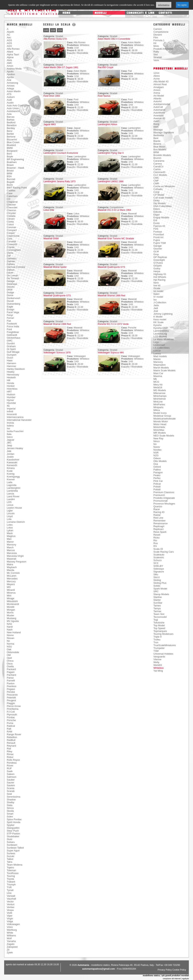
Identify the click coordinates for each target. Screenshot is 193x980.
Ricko (157, 538)
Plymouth (12, 715)
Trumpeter (159, 648)
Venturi (11, 904)
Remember (159, 521)
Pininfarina (13, 709)
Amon (10, 66)
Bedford (11, 122)
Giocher (158, 249)
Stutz (10, 839)
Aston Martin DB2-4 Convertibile (114, 39)
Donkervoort (13, 298)
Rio (155, 540)
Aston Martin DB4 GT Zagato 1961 (61, 67)
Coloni (10, 224)
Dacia (10, 253)
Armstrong (12, 83)
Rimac (10, 754)
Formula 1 (159, 40)
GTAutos (158, 263)
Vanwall (11, 896)
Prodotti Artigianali (163, 49)
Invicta (10, 423)
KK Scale (158, 322)
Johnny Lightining (163, 314)
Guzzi (10, 358)
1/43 (46, 30)
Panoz (10, 678)
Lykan (10, 530)
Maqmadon (160, 365)
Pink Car (158, 481)
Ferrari (10, 318)
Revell (157, 535)
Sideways (159, 569)
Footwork (12, 324)
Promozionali (160, 501)
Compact (12, 230)
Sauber (11, 780)
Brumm (157, 158)
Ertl (155, 220)
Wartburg (12, 930)
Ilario (156, 283)
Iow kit (157, 285)
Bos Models (160, 149)
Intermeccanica (15, 417)
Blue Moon (159, 147)
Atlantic (157, 98)
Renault (11, 743)
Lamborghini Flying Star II (111, 153)
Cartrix (157, 169)
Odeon (157, 458)
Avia (9, 114)
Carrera (158, 164)
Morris (10, 613)
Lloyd (10, 516)
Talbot (10, 859)
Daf (9, 256)
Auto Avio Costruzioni (18, 105)
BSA (9, 176)
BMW (10, 148)
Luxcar (157, 351)
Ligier (10, 511)
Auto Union (13, 108)
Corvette (11, 241)
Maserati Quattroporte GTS (111, 267)
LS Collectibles (162, 348)
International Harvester (19, 420)
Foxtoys (158, 232)
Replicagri (159, 526)
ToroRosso (13, 873)
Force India (13, 326)
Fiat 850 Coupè (106, 67)
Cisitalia (11, 216)
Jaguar (11, 440)
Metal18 (158, 387)
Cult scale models (163, 198)
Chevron (11, 210)
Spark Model (160, 589)
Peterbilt (11, 698)
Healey (11, 372)
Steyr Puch (13, 831)
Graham (11, 346)
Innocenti (12, 414)
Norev (157, 447)
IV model (158, 297)
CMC (156, 178)
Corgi (156, 192)
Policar (157, 484)
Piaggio (11, 703)
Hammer (11, 366)
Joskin (10, 457)
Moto (156, 46)
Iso (8, 428)
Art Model (159, 96)
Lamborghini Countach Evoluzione (61, 153)
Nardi (10, 627)
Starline (158, 597)
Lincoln (11, 513)
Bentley (11, 128)
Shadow (11, 800)
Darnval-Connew (16, 267)
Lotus (10, 528)
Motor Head (160, 424)
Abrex (157, 76)
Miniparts (158, 407)
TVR (9, 887)
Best (156, 138)
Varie (156, 60)
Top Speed (159, 628)
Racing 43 (159, 512)
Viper (10, 916)
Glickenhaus (14, 338)
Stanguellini (13, 828)
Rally (156, 52)
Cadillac (11, 190)
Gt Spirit (11, 349)
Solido (157, 586)
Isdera (10, 426)
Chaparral (12, 202)
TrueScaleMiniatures (165, 645)
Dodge (10, 292)
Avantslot (158, 115)
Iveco (10, 437)
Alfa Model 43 (161, 81)
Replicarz (159, 529)
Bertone (11, 137)
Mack (10, 533)
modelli (101, 13)
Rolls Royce (13, 760)
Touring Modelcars (163, 634)
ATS (9, 94)
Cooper (11, 233)
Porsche (11, 720)
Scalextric (159, 557)
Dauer (10, 273)
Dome (10, 295)
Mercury (11, 581)
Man (9, 539)
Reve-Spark (160, 532)
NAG (9, 624)
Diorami (158, 35)
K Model (158, 317)
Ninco (157, 441)
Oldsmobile (13, 652)
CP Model (159, 195)
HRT (9, 392)
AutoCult (158, 107)
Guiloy (157, 268)
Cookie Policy (179, 970)
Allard (10, 52)
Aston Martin (14, 91)
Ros (156, 543)
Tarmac (157, 611)
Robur (10, 757)
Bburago (158, 130)
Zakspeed (12, 947)
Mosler (10, 615)
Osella (10, 666)
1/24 (60, 30)
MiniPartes (159, 404)
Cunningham (14, 250)
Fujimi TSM (160, 243)
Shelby (11, 802)
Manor (10, 542)
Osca (10, 664)
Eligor (157, 215)
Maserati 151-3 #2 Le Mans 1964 (114, 210)
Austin (10, 103)
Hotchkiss (12, 389)
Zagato (11, 944)
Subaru (11, 842)
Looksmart (159, 345)
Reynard (11, 746)
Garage (157, 246)
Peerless (12, 686)
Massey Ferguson (16, 562)
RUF (9, 768)
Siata (10, 805)
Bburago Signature (164, 132)
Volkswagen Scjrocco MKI (111, 353)
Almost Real (160, 84)
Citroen (11, 219)
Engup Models (161, 217)
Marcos (11, 550)
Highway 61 (160, 274)
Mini (9, 596)
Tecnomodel (160, 617)
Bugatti (11, 182)
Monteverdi (13, 604)
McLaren (12, 576)
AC (8, 35)
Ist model (158, 291)
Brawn (10, 165)
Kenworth (12, 465)
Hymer (10, 400)
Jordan (11, 454)
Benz (10, 131)
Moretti (11, 607)
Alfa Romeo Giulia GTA (55, 39)
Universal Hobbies (163, 654)
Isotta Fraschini (15, 431)
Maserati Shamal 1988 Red (111, 296)
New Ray (158, 438)
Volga (10, 921)
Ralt (9, 729)
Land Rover (13, 496)
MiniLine (158, 402)
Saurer (10, 783)
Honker (11, 386)
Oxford (157, 467)
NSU (9, 647)
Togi (156, 620)
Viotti (10, 913)
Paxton (11, 683)
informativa (164, 5)
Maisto (157, 359)
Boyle (10, 156)
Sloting (157, 580)
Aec (9, 37)
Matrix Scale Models (164, 370)
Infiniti (10, 411)
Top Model (159, 625)
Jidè (9, 451)
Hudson (11, 394)
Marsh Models (161, 368)
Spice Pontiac (14, 819)
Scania (11, 788)
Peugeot (11, 700)
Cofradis (158, 189)
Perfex (157, 478)
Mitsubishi (12, 601)
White (10, 933)
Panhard (11, 675)
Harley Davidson (16, 369)
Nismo (10, 635)
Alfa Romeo (13, 49)
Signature (159, 572)
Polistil (157, 487)
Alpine (10, 57)
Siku (156, 574)
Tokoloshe (159, 623)
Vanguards (159, 657)
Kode (10, 471)
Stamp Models (161, 594)
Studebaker (13, 836)
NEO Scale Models (164, 436)
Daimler (11, 261)
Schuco (157, 560)
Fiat (9, 321)
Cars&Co (158, 166)
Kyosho (157, 325)
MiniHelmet (160, 399)
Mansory (11, 545)
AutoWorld (159, 113)
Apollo (10, 71)
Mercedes (12, 579)
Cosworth (12, 244)
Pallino (157, 470)
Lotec (10, 525)
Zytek (10, 953)
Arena (157, 93)
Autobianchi (13, 111)
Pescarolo (12, 695)
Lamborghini (14, 488)
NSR (156, 453)
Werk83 (158, 665)
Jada (156, 305)
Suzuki (10, 856)
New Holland (14, 632)
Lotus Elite (49, 210)
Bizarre (157, 144)
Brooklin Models (162, 155)
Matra (10, 564)
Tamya (157, 608)
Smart (10, 814)
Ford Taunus (104, 96)
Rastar (157, 515)
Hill (8, 380)
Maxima (158, 376)
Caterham (12, 196)
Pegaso (11, 689)
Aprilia (10, 77)
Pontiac (11, 717)
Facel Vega (13, 312)
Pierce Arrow (14, 706)
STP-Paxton (13, 834)
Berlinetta (159, 135)
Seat (9, 794)
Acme (157, 79)
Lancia (10, 494)
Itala (9, 434)
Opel (9, 658)
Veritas (11, 907)
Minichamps (160, 396)
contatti (165, 13)
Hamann (11, 363)
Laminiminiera (161, 331)
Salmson (12, 777)
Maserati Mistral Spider (55, 267)
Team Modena (15, 865)
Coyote (11, 247)
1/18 (53, 30)
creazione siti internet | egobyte (176, 979)
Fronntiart (159, 234)
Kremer (11, 479)
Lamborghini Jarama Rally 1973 (59, 181)
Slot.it (157, 577)
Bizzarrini (12, 139)
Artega (10, 88)
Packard (11, 669)
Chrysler (11, 213)
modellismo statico (35, 14)
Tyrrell (10, 890)
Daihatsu (12, 258)
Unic (9, 893)
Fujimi (157, 240)
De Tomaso (13, 278)
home (67, 13)
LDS (9, 502)
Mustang (11, 618)
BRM (10, 173)
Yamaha (11, 941)
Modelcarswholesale (165, 419)
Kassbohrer (13, 460)
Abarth (10, 32)
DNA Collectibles (163, 206)
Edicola (157, 212)
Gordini (11, 343)
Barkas (11, 120)
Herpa (157, 271)
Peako (157, 475)
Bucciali (11, 179)
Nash (10, 630)
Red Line (158, 518)
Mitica (157, 410)
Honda (10, 383)
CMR (156, 183)
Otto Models (160, 461)
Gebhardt (12, 335)
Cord (9, 239)
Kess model (160, 319)
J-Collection (160, 302)
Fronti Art (158, 237)
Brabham (12, 162)
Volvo (10, 927)
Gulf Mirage (13, 352)
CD (9, 199)
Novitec (157, 450)
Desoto (11, 287)
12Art (156, 73)
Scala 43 (158, 549)
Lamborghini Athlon (108, 124)
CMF (156, 181)
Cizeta (10, 222)
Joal (156, 311)
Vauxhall (11, 899)
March (10, 547)
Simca (10, 808)
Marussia (12, 553)
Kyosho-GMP (161, 328)
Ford (9, 329)
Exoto (157, 223)
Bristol (10, 171)
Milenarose (159, 393)
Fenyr (10, 315)
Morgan (11, 610)
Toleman (11, 870)
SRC (156, 591)
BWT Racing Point (17, 188)
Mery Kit (158, 385)
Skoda (10, 811)
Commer (11, 227)
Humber (11, 397)
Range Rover (14, 734)
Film (156, 37)
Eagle (10, 307)
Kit (155, 43)
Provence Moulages (164, 504)
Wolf (9, 938)
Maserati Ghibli (51, 239)
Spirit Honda (14, 822)
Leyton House (14, 508)
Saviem (11, 785)
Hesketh (11, 377)
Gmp (156, 254)
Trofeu (157, 640)
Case (10, 193)
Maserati (11, 559)
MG (9, 587)
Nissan (11, 638)
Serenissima (14, 797)
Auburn (11, 97)
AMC (10, 63)
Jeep (9, 445)
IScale (157, 288)
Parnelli (11, 681)
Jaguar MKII (50, 124)
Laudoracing (160, 334)
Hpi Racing (159, 280)
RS (155, 546)
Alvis (9, 60)
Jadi (156, 308)
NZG (156, 455)
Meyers (11, 584)
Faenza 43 (159, 226)
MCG (156, 382)
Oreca (10, 661)
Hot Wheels (160, 277)
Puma (10, 723)
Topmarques (160, 631)
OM (9, 655)
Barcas (11, 117)
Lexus (10, 505)
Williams (11, 936)
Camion (158, 29)
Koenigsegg (13, 477)
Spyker (11, 825)
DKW (10, 290)
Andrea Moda (14, 69)
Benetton (12, 125)
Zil (8, 950)
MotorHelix (159, 427)
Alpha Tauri (13, 54)
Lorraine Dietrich (16, 522)
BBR (156, 127)
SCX (156, 563)
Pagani (11, 672)
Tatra (10, 862)
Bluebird (11, 145)
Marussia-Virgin (15, 556)
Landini (11, 499)
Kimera (11, 468)
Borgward (12, 151)
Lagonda (12, 485)
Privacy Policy (165, 970)
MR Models (160, 433)
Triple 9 (157, 637)
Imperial (11, 409)
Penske (11, 692)
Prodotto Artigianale (164, 498)
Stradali (158, 57)
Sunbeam (12, 845)
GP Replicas (160, 257)
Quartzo (158, 506)
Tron (156, 642)
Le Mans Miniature (164, 339)
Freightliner (13, 332)
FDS (156, 229)
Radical (11, 726)
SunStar (158, 603)
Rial (9, 749)
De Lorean (13, 275)
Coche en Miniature (164, 186)
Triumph (11, 885)
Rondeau (12, 763)
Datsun (11, 270)
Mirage (11, 598)
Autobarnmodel (162, 104)
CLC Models (160, 175)
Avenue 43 (159, 118)
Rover (10, 766)
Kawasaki (12, 462)
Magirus (11, 536)
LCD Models (160, 336)
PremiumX (159, 495)
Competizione (161, 32)
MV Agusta (13, 621)
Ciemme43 (159, 172)
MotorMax (159, 430)
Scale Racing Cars (164, 552)
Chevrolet (12, 207)
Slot (155, 54)
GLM (156, 251)
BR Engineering (15, 159)
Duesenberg (13, 304)
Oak (9, 649)
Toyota (10, 879)
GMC (10, 341)
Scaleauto (159, 555)
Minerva (11, 593)
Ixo (155, 300)
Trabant (11, 882)
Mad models (160, 356)
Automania (159, 110)
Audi (9, 100)
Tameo (157, 606)
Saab (10, 771)
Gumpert (12, 355)
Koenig (11, 474)
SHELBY (158, 566)
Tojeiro (10, 868)
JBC (9, 443)
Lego (156, 342)
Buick (10, 185)
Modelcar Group (162, 416)
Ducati (10, 301)
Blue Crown (13, 142)
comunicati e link (141, 13)
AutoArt (157, 101)
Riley (10, 751)
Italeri (156, 294)
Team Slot (159, 614)
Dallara (11, 264)
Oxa (156, 464)
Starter (157, 600)
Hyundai (11, 403)
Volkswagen (13, 924)
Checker (11, 205)
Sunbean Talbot (15, 848)
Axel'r (156, 121)
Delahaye (12, 284)
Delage (11, 281)
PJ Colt (11, 712)
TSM (156, 651)
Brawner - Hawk (15, 168)
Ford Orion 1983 (52, 96)
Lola (9, 519)
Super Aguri (13, 851)
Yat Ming (158, 671)
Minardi (11, 590)
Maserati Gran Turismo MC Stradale (116, 239)
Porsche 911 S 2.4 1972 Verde (113, 324)
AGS (9, 40)
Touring (11, 876)
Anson (157, 90)
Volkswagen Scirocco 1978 (57, 353)
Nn (8, 641)
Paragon (158, 472)
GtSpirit (157, 266)
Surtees (11, 853)
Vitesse (157, 659)
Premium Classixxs (164, 492)
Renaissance (160, 523)
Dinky (157, 200)
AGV (9, 46)
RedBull (11, 740)
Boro (9, 154)
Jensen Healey (15, 448)
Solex (10, 817)
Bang (156, 124)
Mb (155, 379)
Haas (10, 360)
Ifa (8, 406)
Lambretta (12, 491)
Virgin (10, 919)
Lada (10, 482)
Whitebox (159, 668)
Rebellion (12, 737)
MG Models (160, 390)
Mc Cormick (13, 573)
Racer (157, 509)
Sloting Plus (160, 583)
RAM (10, 732)
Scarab (11, 791)
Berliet (10, 134)
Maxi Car (158, 373)
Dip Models (160, 203)
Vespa (10, 910)
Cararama (159, 161)
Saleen (11, 774)
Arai (9, 80)
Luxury (157, 353)
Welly (156, 662)
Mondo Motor (161, 421)
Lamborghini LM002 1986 (111, 181)
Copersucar (13, 236)
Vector (10, 902)
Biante (157, 141)
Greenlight (159, 260)
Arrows (11, 86)
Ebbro (157, 209)
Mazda (10, 570)
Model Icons (160, 413)
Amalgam (159, 87)
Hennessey (13, 375)
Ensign (11, 309)
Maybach (12, 567)
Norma (10, 644)
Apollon (11, 74)
